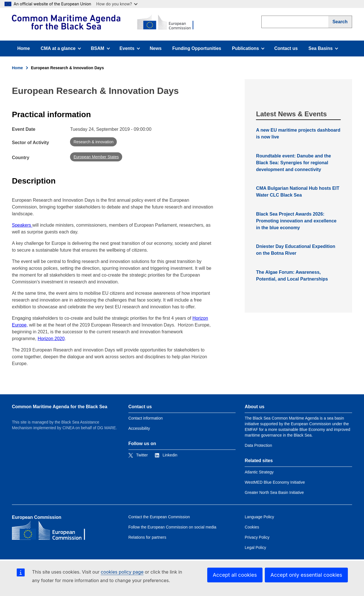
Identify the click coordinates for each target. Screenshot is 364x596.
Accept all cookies (235, 575)
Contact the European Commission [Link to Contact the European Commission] (159, 517)
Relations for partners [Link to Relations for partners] (147, 537)
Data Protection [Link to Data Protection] (258, 445)
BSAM (102, 50)
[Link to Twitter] (138, 455)
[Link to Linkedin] (166, 455)
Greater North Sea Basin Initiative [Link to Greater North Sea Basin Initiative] (274, 492)
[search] (295, 22)
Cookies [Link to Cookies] (252, 527)
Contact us (286, 48)
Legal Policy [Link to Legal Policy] (255, 547)
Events (132, 50)
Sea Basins (324, 50)
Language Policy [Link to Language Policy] (259, 517)
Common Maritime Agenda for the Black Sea (60, 407)
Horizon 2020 (51, 339)
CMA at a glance (61, 50)
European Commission (37, 517)
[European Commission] (103, 22)
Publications (248, 50)
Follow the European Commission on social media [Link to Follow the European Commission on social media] (172, 527)
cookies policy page (122, 572)
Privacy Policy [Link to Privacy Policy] (257, 537)
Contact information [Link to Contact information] (146, 418)
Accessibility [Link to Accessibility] (139, 428)
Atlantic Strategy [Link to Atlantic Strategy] (259, 472)
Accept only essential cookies (306, 575)
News (156, 48)
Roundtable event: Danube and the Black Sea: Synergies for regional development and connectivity (293, 163)
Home (24, 48)
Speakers (22, 225)
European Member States (96, 157)
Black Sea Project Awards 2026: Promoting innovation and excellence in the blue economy (296, 221)
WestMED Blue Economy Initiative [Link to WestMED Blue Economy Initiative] (275, 482)
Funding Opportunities (197, 48)
